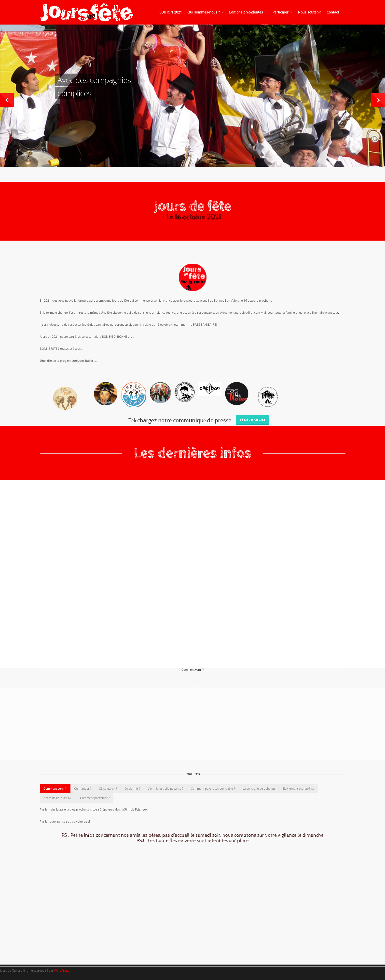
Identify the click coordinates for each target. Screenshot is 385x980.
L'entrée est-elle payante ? (165, 789)
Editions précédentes (248, 12)
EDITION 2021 (171, 12)
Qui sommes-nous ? (206, 12)
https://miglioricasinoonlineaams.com (302, 251)
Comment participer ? (95, 798)
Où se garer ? (108, 789)
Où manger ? (83, 789)
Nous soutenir (309, 12)
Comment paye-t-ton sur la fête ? (213, 789)
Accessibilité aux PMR (58, 798)
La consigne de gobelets (259, 789)
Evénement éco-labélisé (299, 789)
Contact (333, 12)
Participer (283, 12)
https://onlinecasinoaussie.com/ (326, 373)
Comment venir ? (55, 789)
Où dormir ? (132, 789)
